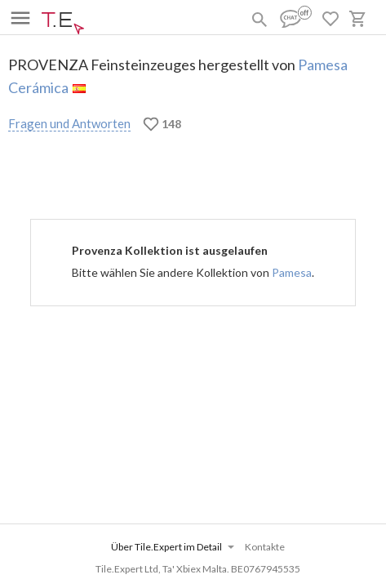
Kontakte (265, 547)
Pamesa (292, 272)
